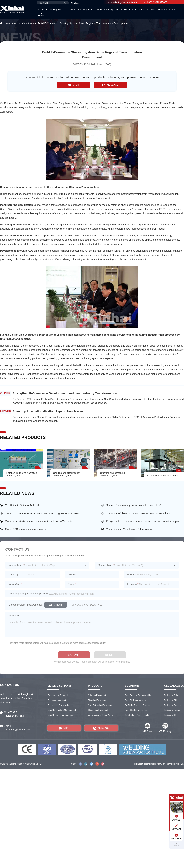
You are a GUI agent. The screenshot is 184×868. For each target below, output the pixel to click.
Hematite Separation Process (138, 710)
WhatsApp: (15, 584)
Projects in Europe (172, 710)
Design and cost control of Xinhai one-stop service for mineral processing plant (145, 521)
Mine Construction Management (62, 710)
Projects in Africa (172, 700)
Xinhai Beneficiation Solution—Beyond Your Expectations (138, 513)
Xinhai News (29, 23)
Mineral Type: (106, 565)
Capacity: (14, 574)
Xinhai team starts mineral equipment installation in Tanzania (39, 521)
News (41, 16)
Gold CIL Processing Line (136, 700)
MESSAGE (110, 85)
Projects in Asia (171, 695)
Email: (72, 584)
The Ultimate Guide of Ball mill (22, 505)
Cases (173, 10)
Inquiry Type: (16, 565)
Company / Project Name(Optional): (28, 593)
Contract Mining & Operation (130, 10)
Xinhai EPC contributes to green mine (26, 529)
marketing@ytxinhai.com (122, 2)
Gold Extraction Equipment (100, 705)
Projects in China (172, 715)
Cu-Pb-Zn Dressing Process (137, 705)
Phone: (132, 574)
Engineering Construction (59, 705)
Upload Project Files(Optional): (26, 605)
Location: (133, 584)
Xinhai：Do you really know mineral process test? (134, 505)
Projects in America (173, 705)
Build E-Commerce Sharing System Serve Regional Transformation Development (83, 23)
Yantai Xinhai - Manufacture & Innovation (129, 529)
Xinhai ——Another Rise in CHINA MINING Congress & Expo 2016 (42, 513)
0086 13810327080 (155, 2)
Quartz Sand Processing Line (138, 715)
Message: (14, 616)
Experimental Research (58, 695)
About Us (43, 10)
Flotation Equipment (97, 700)
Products (151, 10)
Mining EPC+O (58, 10)
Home (8, 23)
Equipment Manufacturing (59, 700)
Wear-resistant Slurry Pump (100, 715)
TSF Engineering (104, 10)
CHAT (74, 85)
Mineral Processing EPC (80, 10)
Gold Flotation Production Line (138, 695)
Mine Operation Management (60, 715)
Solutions (163, 10)
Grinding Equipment (97, 695)
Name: (72, 574)
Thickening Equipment (98, 710)
